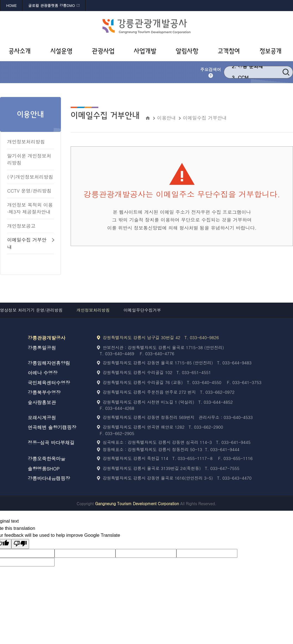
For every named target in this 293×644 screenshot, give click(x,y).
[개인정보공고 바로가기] (30, 226)
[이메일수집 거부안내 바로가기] (30, 244)
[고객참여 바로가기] (230, 51)
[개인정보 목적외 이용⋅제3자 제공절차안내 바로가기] (30, 209)
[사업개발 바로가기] (146, 51)
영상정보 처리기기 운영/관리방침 (31, 310)
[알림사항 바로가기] (188, 51)
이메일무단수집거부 (142, 310)
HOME (11, 5)
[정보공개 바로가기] (272, 51)
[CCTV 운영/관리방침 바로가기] (30, 191)
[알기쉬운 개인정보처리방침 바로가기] (30, 160)
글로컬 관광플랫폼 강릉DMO (52, 5)
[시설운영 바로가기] (63, 51)
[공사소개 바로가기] (21, 51)
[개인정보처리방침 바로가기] (30, 142)
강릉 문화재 (250, 72)
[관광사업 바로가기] (105, 51)
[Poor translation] (20, 544)
